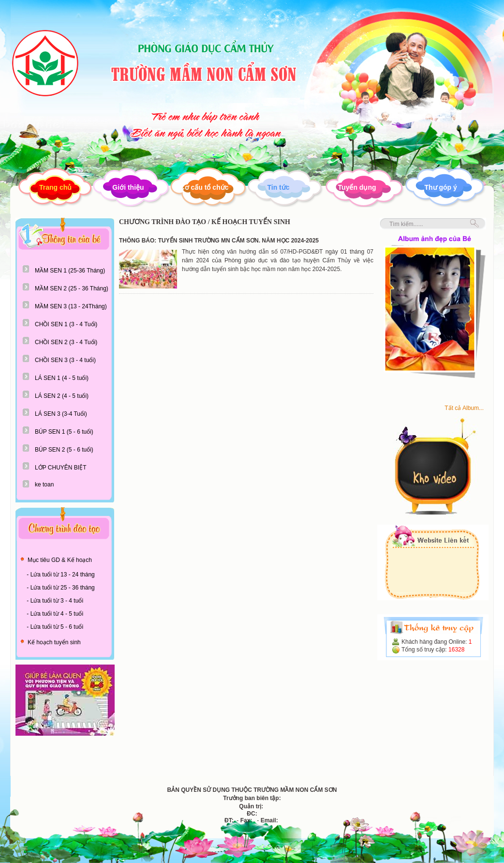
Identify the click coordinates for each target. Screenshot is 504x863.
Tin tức (278, 187)
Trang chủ (55, 187)
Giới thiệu (128, 187)
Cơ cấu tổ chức (204, 187)
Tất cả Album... (464, 408)
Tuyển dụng (357, 187)
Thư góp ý (441, 187)
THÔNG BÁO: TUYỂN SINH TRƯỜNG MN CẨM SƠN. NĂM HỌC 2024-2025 (219, 241)
